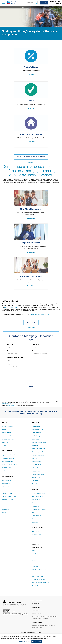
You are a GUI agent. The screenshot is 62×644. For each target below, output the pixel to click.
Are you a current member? (15, 358)
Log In (44, 3)
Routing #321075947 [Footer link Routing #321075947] (37, 547)
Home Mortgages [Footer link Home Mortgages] (36, 426)
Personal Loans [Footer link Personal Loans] (36, 471)
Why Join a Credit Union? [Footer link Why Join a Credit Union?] (8, 455)
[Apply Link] (31, 98)
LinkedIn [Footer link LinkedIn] (34, 554)
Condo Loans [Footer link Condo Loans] (35, 439)
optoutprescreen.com (7, 403)
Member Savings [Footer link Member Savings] (6, 484)
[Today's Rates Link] (31, 64)
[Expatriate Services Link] (31, 240)
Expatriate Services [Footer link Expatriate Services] (7, 468)
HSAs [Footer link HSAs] (3, 506)
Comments (10, 364)
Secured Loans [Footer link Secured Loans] (36, 478)
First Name (10, 345)
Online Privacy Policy (37, 576)
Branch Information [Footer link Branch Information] (37, 503)
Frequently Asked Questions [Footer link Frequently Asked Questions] (39, 509)
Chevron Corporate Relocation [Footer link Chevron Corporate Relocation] (40, 452)
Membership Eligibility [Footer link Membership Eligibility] (7, 461)
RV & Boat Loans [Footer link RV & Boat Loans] (36, 465)
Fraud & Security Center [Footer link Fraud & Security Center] (8, 439)
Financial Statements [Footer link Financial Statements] (7, 433)
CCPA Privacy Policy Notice (39, 570)
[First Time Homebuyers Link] (31, 206)
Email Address (36, 351)
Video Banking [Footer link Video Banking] (36, 506)
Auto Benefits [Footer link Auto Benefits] (35, 468)
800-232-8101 (36, 610)
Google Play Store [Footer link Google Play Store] (37, 535)
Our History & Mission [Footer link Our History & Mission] (7, 426)
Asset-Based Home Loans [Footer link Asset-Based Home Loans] (39, 449)
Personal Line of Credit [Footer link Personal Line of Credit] (38, 474)
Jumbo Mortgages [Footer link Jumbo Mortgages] (37, 433)
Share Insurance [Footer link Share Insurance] (6, 509)
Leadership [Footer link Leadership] (5, 430)
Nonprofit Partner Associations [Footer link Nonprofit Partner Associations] (9, 465)
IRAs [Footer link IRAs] (3, 503)
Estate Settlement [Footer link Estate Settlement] (36, 516)
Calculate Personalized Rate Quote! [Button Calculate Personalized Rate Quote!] (31, 157)
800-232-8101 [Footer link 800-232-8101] (36, 544)
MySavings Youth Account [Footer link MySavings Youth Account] (8, 500)
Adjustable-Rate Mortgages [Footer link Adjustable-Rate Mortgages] (39, 442)
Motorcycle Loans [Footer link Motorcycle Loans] (36, 462)
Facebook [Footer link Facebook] (35, 551)
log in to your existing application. (39, 314)
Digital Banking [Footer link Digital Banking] (5, 487)
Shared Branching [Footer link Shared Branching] (37, 500)
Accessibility (35, 586)
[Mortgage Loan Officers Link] (31, 273)
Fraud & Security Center (38, 589)
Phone (8, 351)
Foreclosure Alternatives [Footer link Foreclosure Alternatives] (38, 455)
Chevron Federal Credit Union (8, 7)
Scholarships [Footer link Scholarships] (5, 442)
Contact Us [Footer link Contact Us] (35, 522)
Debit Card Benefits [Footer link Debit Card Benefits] (7, 490)
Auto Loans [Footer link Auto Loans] (35, 458)
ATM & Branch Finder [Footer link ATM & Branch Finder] (37, 497)
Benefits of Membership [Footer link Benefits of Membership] (8, 458)
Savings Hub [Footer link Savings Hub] (5, 512)
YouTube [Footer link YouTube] (34, 557)
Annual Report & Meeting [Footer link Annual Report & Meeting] (8, 436)
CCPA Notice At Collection (39, 579)
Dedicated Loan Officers (11, 308)
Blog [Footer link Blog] (33, 513)
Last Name (35, 345)
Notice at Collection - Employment (41, 583)
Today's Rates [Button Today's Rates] (31, 328)
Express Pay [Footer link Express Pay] (35, 484)
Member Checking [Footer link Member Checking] (6, 480)
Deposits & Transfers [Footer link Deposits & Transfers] (7, 493)
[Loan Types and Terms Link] (31, 131)
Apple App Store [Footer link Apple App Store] (36, 532)
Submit (31, 387)
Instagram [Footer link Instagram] (35, 560)
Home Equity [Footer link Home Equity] (35, 446)
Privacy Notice (11, 405)
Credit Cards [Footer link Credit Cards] (35, 481)
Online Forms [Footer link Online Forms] (35, 519)
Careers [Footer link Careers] (4, 446)
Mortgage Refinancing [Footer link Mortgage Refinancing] (38, 430)
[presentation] (19, 375)
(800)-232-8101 (57, 4)
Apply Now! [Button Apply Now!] (31, 162)
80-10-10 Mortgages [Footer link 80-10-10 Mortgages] (37, 436)
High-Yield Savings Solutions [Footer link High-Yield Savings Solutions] (9, 496)
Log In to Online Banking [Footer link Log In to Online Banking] (38, 493)
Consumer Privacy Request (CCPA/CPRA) (43, 573)
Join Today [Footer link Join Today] (4, 471)
